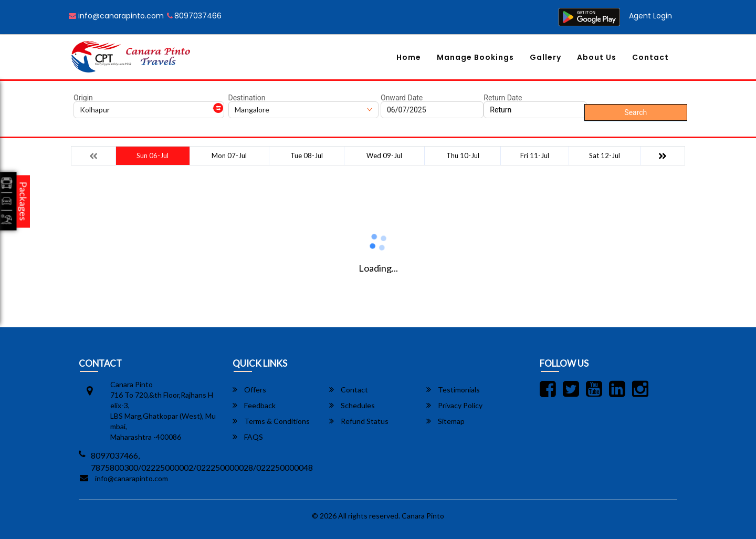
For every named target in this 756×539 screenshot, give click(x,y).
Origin (83, 98)
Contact (650, 57)
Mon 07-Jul (229, 156)
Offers (249, 390)
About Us (597, 57)
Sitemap (445, 421)
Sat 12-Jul (605, 156)
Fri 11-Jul (535, 156)
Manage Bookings (475, 57)
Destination (247, 98)
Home (409, 57)
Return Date (503, 98)
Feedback (254, 405)
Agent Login (650, 16)
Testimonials (453, 390)
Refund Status (359, 421)
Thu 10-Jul (463, 156)
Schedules (352, 405)
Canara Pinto (423, 516)
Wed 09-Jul (384, 156)
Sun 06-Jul (153, 156)
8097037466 (194, 16)
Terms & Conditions (271, 421)
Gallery (545, 57)
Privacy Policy (454, 405)
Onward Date (402, 98)
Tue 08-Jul (307, 156)
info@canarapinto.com (116, 16)
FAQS (248, 437)
